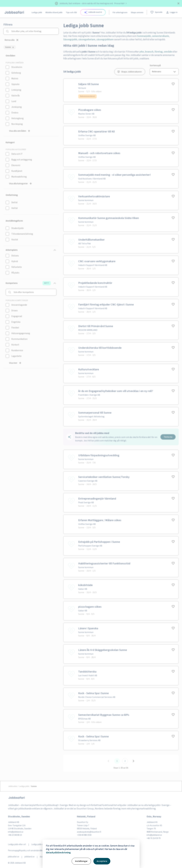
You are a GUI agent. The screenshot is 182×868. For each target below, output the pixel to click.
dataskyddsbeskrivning (58, 853)
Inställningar (81, 861)
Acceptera (102, 861)
